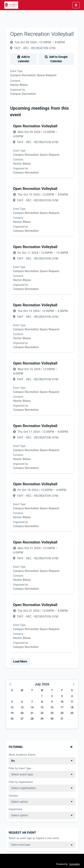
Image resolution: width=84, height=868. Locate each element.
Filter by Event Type (20, 768)
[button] (11, 684)
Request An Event (22, 833)
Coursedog (74, 864)
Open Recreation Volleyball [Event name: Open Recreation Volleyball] (35, 126)
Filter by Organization (21, 782)
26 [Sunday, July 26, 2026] (12, 719)
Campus (13, 796)
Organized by (18, 90)
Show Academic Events (22, 755)
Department (15, 809)
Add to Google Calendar (56, 59)
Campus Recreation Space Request (33, 75)
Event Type (16, 71)
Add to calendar (24, 59)
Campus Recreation (23, 94)
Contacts (15, 81)
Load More (20, 661)
